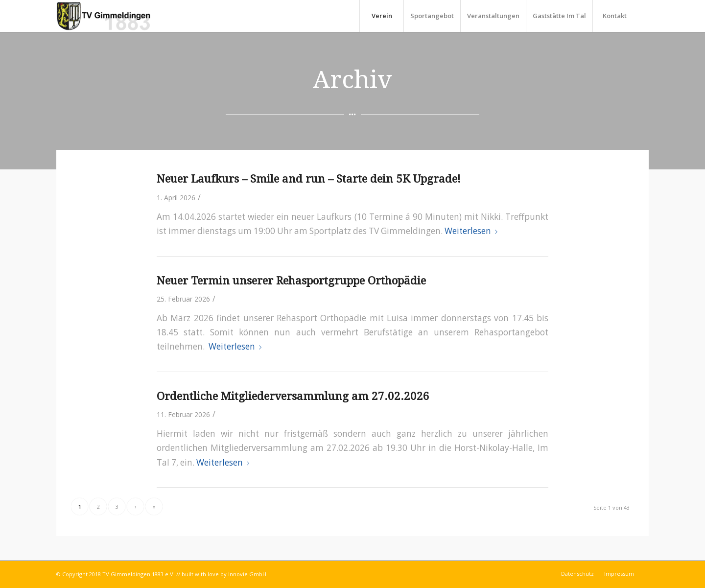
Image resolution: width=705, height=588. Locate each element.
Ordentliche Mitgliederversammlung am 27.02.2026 (293, 396)
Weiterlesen (473, 231)
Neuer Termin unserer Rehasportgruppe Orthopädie (291, 281)
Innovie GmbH (247, 574)
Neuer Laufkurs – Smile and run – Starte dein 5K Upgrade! (309, 179)
